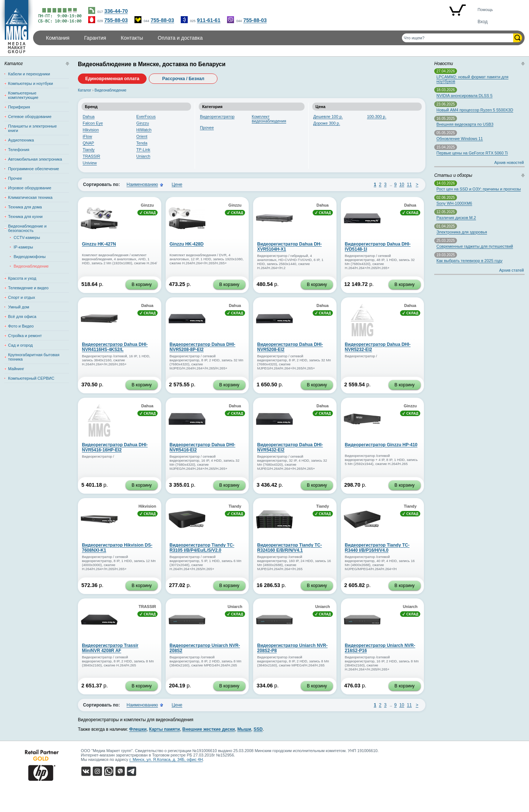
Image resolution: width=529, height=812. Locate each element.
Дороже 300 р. (327, 123)
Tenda (142, 143)
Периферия (19, 107)
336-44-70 (116, 11)
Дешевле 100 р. (328, 117)
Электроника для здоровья (462, 232)
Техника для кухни (25, 217)
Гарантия (95, 38)
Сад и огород (20, 345)
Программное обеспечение (34, 169)
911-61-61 (209, 20)
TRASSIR (91, 156)
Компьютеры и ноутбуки (30, 83)
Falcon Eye (93, 123)
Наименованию (142, 185)
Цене (177, 185)
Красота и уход (22, 278)
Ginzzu (143, 123)
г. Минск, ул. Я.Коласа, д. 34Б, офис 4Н (166, 759)
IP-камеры (23, 247)
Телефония (19, 150)
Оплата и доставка (180, 38)
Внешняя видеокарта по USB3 (465, 124)
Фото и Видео (21, 326)
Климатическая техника (30, 197)
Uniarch (143, 156)
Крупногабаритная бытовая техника (34, 357)
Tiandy (89, 150)
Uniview (90, 163)
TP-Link (143, 150)
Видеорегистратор (217, 117)
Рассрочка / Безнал (183, 79)
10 (402, 185)
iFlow (87, 136)
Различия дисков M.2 (456, 218)
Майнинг (16, 369)
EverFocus (146, 117)
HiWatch (144, 130)
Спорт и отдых (22, 297)
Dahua (89, 117)
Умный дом (19, 307)
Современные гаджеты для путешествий (475, 246)
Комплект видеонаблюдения (269, 119)
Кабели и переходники (29, 74)
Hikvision (91, 130)
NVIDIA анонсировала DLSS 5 (465, 96)
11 (409, 185)
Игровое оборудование (30, 188)
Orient (142, 136)
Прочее (207, 128)
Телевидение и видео (28, 288)
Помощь (485, 10)
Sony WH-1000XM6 (454, 203)
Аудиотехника (21, 140)
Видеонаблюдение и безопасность (27, 228)
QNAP (88, 143)
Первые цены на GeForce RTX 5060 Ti (472, 153)
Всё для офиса (22, 316)
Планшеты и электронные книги (33, 128)
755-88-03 (116, 20)
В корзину (142, 285)
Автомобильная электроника (35, 159)
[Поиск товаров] (458, 38)
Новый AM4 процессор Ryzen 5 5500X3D (475, 110)
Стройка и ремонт (25, 336)
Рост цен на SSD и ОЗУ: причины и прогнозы (479, 189)
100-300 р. (377, 117)
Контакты (132, 38)
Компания (58, 38)
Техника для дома (25, 207)
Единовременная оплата (112, 79)
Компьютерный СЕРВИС (31, 378)
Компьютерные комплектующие (23, 95)
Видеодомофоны (30, 257)
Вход (483, 22)
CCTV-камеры (27, 237)
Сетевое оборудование (30, 117)
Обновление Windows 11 (460, 139)
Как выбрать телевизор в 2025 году (469, 261)
